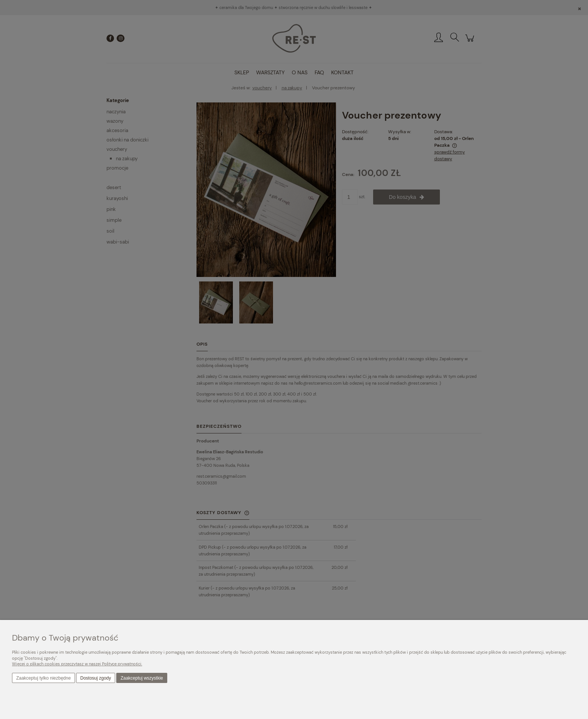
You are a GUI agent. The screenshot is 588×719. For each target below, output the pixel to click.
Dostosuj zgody (96, 678)
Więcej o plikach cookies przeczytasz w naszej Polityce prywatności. (77, 664)
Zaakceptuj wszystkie (142, 678)
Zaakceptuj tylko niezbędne (43, 678)
